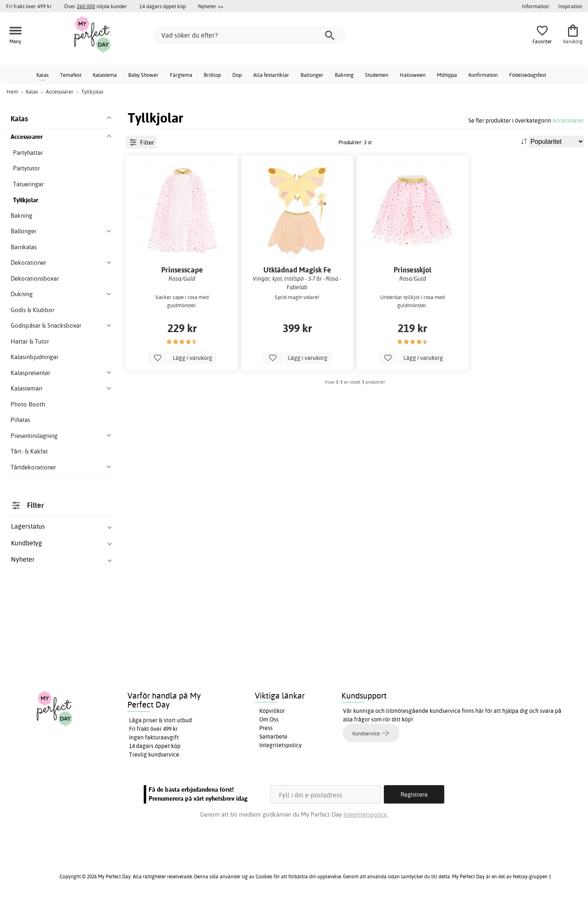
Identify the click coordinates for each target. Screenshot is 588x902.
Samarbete (273, 737)
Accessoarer (568, 120)
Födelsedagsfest (528, 75)
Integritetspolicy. (366, 814)
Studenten (377, 75)
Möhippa (447, 75)
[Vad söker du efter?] (249, 35)
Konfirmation (483, 75)
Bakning (344, 75)
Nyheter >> (211, 6)
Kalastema (105, 75)
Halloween (413, 75)
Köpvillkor (272, 711)
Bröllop (212, 75)
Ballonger (312, 75)
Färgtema (181, 75)
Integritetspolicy (281, 745)
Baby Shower (143, 75)
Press (266, 728)
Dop (237, 75)
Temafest (71, 75)
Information (535, 6)
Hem (12, 92)
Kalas (42, 75)
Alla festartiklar (271, 75)
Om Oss (269, 719)
